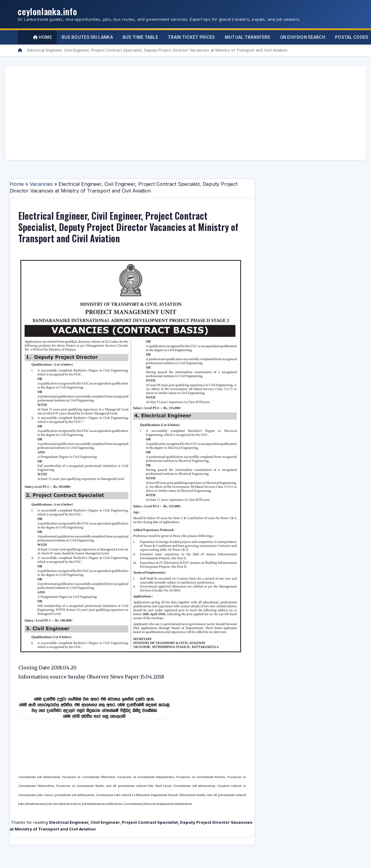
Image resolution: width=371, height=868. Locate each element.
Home (42, 37)
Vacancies (41, 184)
